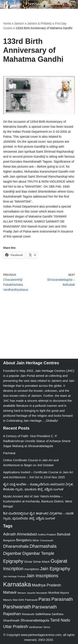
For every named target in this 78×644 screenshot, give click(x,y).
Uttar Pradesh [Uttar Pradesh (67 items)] (15, 627)
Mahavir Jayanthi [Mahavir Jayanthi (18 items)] (26, 593)
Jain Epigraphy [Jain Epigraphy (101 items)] (55, 569)
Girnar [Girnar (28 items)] (28, 562)
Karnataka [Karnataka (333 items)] (17, 584)
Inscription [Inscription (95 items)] (13, 569)
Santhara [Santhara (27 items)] (57, 614)
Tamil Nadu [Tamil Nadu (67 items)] (60, 620)
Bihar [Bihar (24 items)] (36, 540)
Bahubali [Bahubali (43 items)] (64, 534)
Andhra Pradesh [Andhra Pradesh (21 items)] (47, 535)
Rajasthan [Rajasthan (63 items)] (12, 614)
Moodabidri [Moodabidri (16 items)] (42, 593)
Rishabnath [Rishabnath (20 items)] (28, 614)
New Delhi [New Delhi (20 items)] (18, 600)
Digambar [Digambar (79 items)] (12, 553)
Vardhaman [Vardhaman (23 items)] (35, 627)
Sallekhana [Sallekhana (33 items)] (43, 614)
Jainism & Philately (40, 23)
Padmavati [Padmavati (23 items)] (31, 600)
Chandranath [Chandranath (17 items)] (47, 540)
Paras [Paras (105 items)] (45, 599)
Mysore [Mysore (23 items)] (64, 593)
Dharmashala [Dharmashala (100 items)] (43, 546)
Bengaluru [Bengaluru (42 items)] (24, 540)
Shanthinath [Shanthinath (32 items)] (11, 621)
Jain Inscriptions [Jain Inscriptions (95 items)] (42, 576)
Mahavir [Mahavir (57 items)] (10, 592)
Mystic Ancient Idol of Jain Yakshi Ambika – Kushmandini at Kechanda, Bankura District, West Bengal (38, 501)
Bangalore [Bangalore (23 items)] (9, 540)
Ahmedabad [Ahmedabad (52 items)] (27, 534)
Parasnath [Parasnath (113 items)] (62, 599)
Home (7, 23)
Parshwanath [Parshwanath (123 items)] (17, 607)
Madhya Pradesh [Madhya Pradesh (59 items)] (46, 585)
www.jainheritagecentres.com (41, 635)
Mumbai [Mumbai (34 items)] (54, 593)
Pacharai (9, 453)
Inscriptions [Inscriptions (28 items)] (32, 569)
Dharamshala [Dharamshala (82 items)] (16, 546)
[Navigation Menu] (70, 4)
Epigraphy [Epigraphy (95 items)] (13, 561)
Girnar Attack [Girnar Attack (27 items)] (41, 562)
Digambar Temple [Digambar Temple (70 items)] (38, 553)
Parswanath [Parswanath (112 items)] (44, 607)
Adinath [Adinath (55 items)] (10, 534)
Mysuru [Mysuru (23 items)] (7, 600)
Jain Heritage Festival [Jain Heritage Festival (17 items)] (14, 576)
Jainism (19, 23)
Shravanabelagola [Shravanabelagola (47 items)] (35, 620)
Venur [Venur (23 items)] (47, 627)
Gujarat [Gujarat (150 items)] (59, 561)
